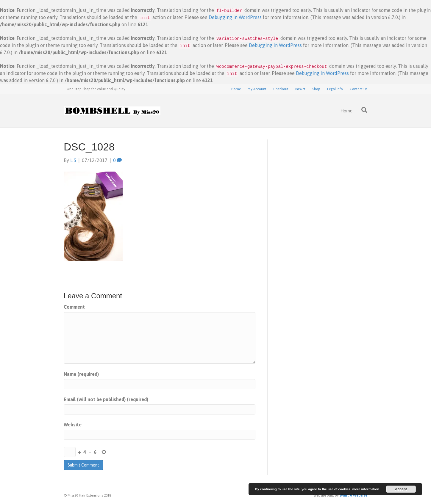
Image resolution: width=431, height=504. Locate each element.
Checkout (281, 89)
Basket (300, 89)
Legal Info (335, 89)
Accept (401, 489)
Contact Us (359, 89)
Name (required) (81, 374)
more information (366, 489)
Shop (316, 89)
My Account (257, 89)
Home (236, 89)
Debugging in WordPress (235, 17)
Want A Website (353, 495)
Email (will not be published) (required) (106, 399)
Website (73, 425)
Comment (74, 307)
